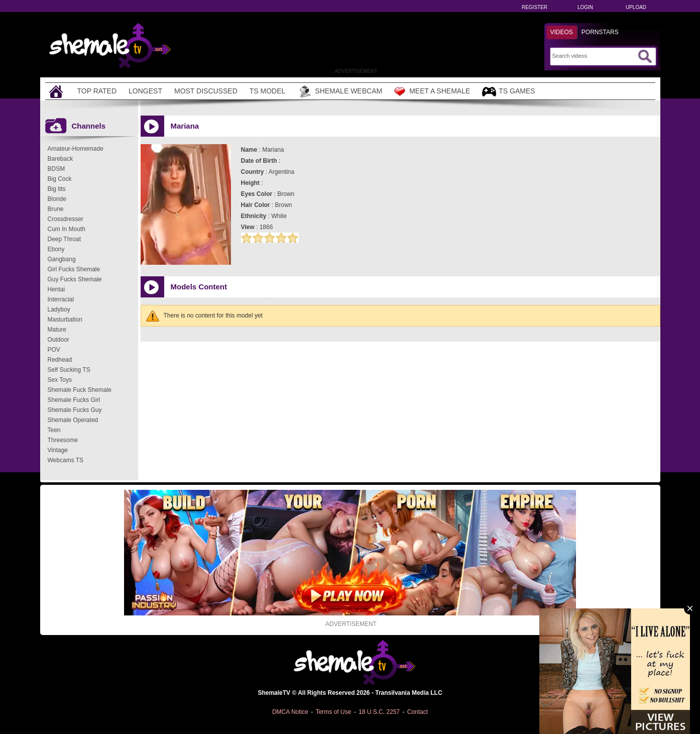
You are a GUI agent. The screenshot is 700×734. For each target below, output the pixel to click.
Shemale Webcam (340, 91)
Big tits (57, 189)
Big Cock (60, 179)
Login (585, 7)
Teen (54, 430)
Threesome (63, 440)
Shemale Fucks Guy (75, 410)
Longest (145, 91)
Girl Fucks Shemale (74, 269)
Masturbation (65, 320)
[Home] (57, 91)
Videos (562, 32)
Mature (57, 330)
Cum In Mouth (67, 229)
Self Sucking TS (69, 370)
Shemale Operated (73, 420)
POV (54, 350)
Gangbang (62, 259)
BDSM (56, 169)
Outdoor (59, 340)
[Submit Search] (645, 56)
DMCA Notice (290, 712)
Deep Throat (65, 239)
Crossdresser (66, 219)
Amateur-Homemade (76, 149)
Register (535, 7)
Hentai (56, 289)
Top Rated (97, 91)
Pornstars (600, 32)
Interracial (61, 299)
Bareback (61, 159)
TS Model (268, 91)
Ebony (56, 249)
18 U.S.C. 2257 (379, 712)
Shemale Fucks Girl (74, 400)
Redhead (60, 360)
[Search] (594, 56)
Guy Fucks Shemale (75, 279)
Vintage (58, 450)
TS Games (508, 92)
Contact (418, 712)
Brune (56, 209)
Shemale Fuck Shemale (80, 390)
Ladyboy (59, 309)
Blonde (57, 199)
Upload (636, 7)
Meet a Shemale (432, 91)
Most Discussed (206, 91)
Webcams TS (66, 460)
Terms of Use (334, 712)
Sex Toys (60, 380)
